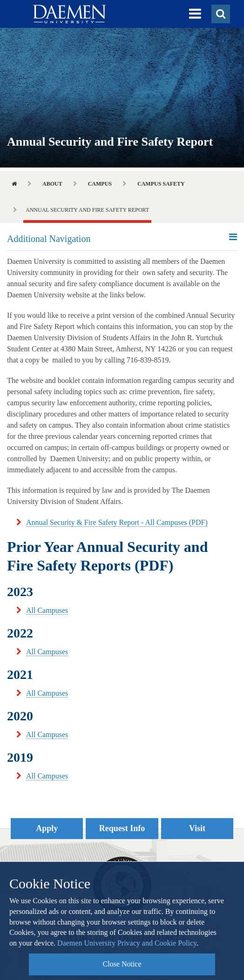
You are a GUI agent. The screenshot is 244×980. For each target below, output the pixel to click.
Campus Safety (161, 184)
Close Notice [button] (122, 964)
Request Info (122, 828)
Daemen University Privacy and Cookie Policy (127, 943)
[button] (195, 14)
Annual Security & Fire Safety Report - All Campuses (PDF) (117, 522)
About (52, 184)
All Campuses (47, 610)
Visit (197, 828)
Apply (47, 828)
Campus (100, 184)
